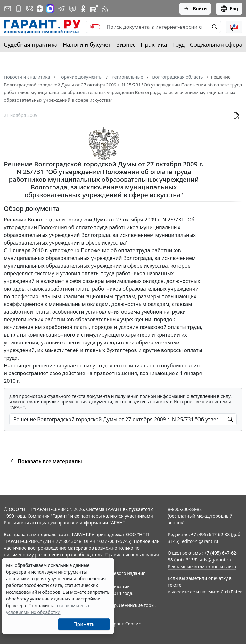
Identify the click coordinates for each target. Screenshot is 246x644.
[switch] (95, 27)
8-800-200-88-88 (185, 509)
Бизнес (126, 44)
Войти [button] (195, 9)
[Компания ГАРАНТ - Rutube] (94, 9)
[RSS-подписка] (105, 9)
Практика (154, 44)
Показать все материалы (45, 461)
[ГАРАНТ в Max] (50, 9)
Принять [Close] (84, 624)
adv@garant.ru (216, 560)
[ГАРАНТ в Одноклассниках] (83, 9)
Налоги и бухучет (87, 44)
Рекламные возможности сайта (202, 566)
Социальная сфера (216, 44)
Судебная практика (31, 44)
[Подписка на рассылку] (8, 9)
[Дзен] (40, 9)
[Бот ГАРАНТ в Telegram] (72, 9)
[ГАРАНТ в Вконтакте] (29, 9)
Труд (179, 44)
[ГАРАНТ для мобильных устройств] (19, 9)
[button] (234, 27)
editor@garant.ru (200, 541)
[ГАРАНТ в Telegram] (61, 9)
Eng (229, 9)
